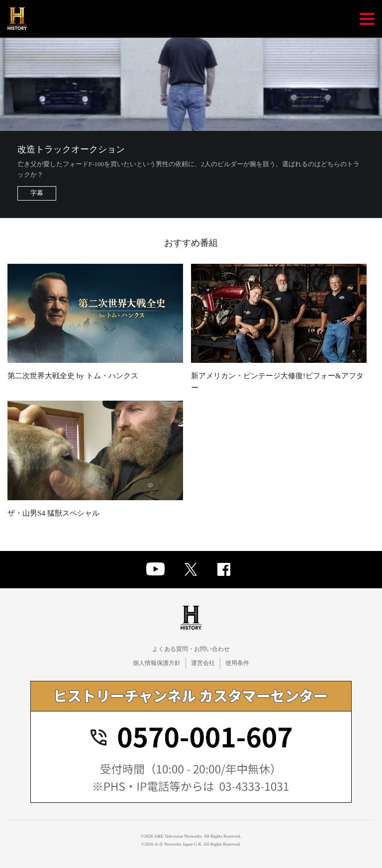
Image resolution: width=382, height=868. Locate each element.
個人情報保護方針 (157, 663)
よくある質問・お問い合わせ (191, 649)
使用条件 (237, 663)
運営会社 (203, 663)
